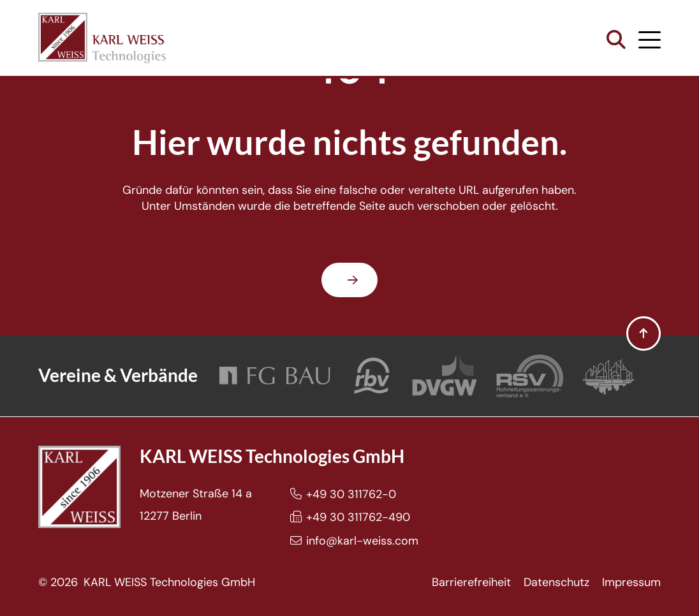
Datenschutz (556, 582)
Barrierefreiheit (471, 582)
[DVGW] (445, 376)
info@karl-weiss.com (362, 541)
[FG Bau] (275, 376)
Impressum (631, 582)
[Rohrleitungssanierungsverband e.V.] (530, 376)
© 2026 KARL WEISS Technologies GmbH (147, 582)
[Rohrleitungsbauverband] (372, 376)
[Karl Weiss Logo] (102, 38)
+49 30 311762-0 (351, 494)
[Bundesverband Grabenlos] (608, 376)
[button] (616, 40)
